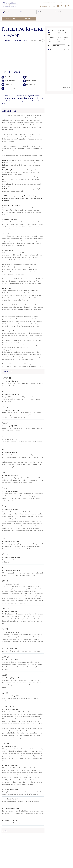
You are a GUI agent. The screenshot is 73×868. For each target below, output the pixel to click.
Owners (52, 6)
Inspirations (47, 3)
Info (55, 3)
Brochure (44, 6)
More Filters (10, 19)
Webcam (68, 3)
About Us (61, 3)
